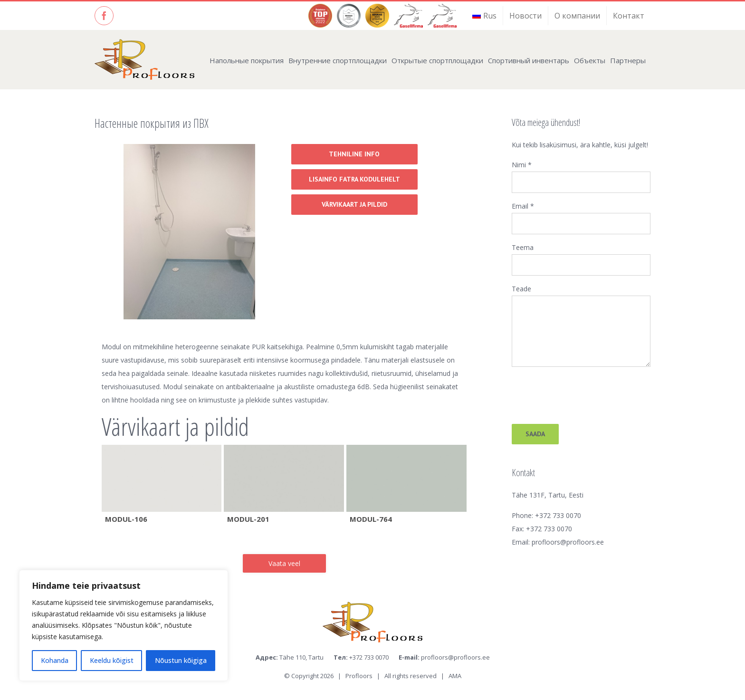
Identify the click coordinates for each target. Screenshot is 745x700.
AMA (455, 676)
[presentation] (584, 392)
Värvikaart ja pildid (354, 204)
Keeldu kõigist (112, 660)
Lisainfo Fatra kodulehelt (354, 179)
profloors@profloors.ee (568, 542)
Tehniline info (354, 154)
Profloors (359, 676)
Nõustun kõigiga (181, 660)
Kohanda (55, 660)
